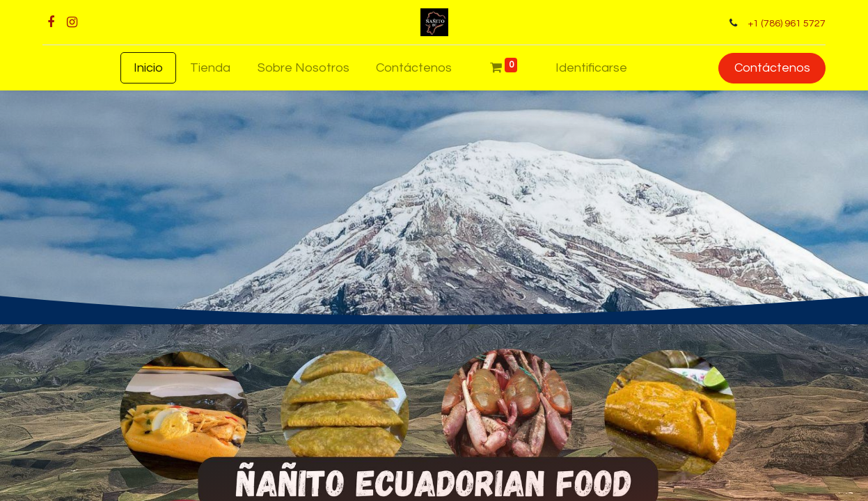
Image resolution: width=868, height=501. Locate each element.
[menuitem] (149, 68)
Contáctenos (767, 68)
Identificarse (591, 68)
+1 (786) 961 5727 (782, 23)
